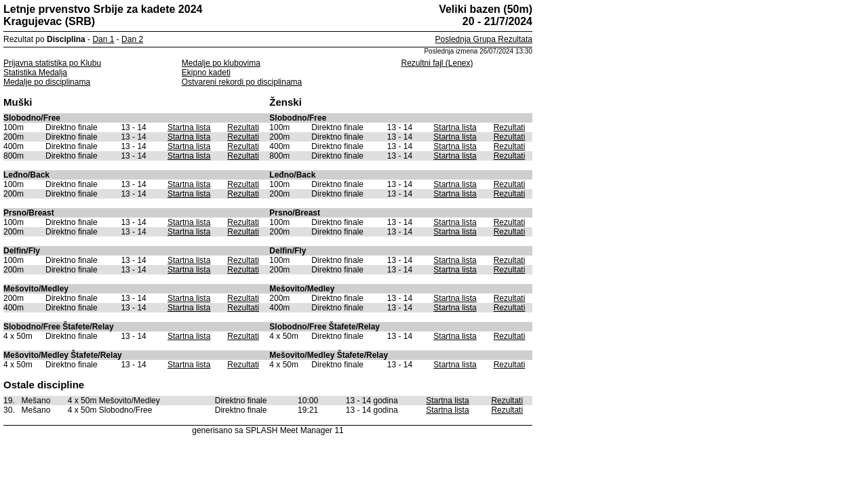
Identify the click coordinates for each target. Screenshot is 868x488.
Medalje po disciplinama (47, 82)
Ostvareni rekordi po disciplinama (242, 82)
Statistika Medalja (35, 73)
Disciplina (66, 39)
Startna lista (189, 127)
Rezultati (243, 127)
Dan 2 (132, 39)
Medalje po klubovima (221, 63)
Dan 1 (103, 39)
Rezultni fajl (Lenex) (437, 63)
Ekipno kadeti (206, 73)
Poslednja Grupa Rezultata (484, 39)
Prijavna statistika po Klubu (52, 63)
